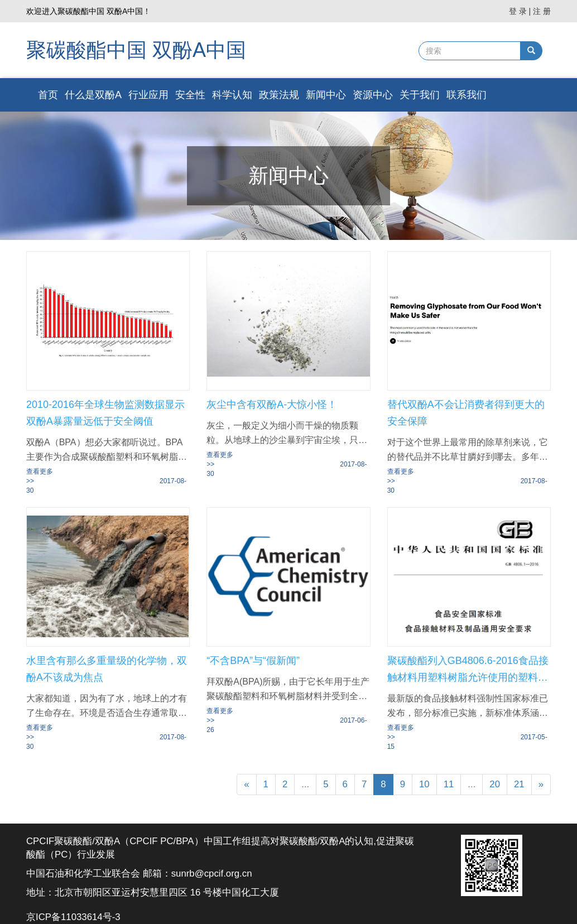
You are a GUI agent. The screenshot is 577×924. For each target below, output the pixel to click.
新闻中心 (326, 95)
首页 (48, 95)
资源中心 (373, 95)
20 (495, 784)
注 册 (542, 11)
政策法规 (279, 95)
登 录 (518, 11)
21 (519, 784)
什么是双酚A (93, 95)
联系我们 (467, 95)
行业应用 (148, 95)
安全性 (190, 95)
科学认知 (232, 95)
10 (424, 784)
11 (449, 784)
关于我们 (420, 95)
